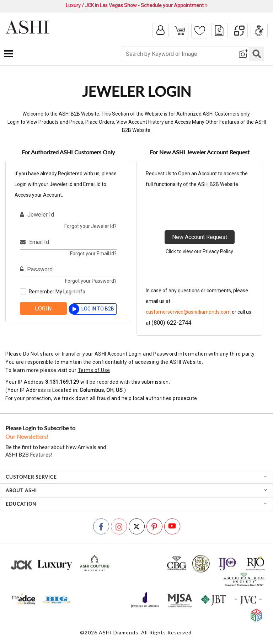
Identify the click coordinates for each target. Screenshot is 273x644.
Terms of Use (94, 371)
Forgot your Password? (91, 282)
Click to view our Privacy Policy (199, 252)
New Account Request (200, 238)
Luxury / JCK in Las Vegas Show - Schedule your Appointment (137, 5)
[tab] (136, 478)
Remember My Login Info (57, 292)
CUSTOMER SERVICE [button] (136, 478)
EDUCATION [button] (136, 505)
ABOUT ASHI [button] (136, 491)
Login (43, 309)
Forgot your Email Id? (93, 254)
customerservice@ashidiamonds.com (188, 313)
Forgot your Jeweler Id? (90, 227)
